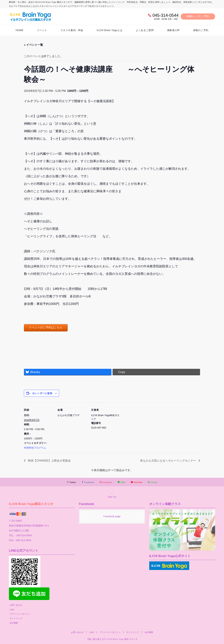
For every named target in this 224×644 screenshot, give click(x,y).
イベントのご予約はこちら (46, 328)
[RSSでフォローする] (153, 482)
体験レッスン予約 (198, 16)
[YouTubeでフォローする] (137, 482)
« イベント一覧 (33, 45)
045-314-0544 (165, 15)
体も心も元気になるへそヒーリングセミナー (168, 461)
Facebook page (112, 516)
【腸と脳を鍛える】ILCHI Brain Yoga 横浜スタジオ (112, 639)
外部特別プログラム (35, 448)
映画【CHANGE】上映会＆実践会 (49, 461)
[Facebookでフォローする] (88, 482)
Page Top (112, 495)
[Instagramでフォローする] (106, 482)
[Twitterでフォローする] (71, 482)
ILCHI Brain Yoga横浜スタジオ (31, 504)
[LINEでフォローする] (121, 482)
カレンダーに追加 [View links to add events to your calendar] (42, 393)
